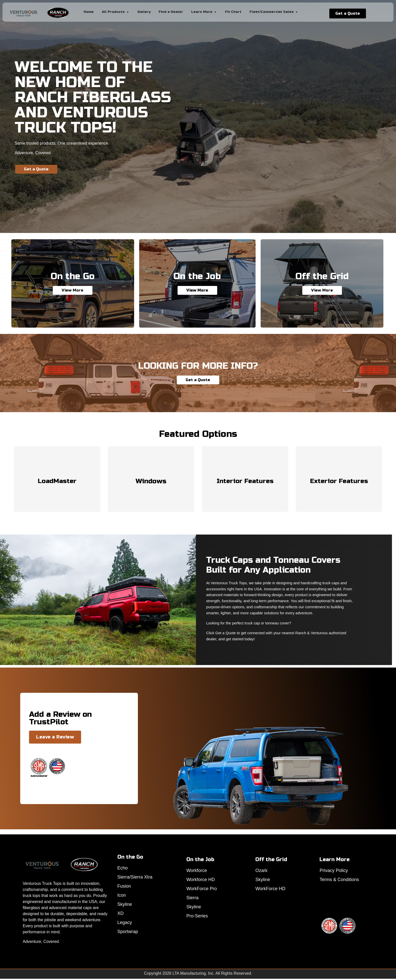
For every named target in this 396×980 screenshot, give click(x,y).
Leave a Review (55, 737)
